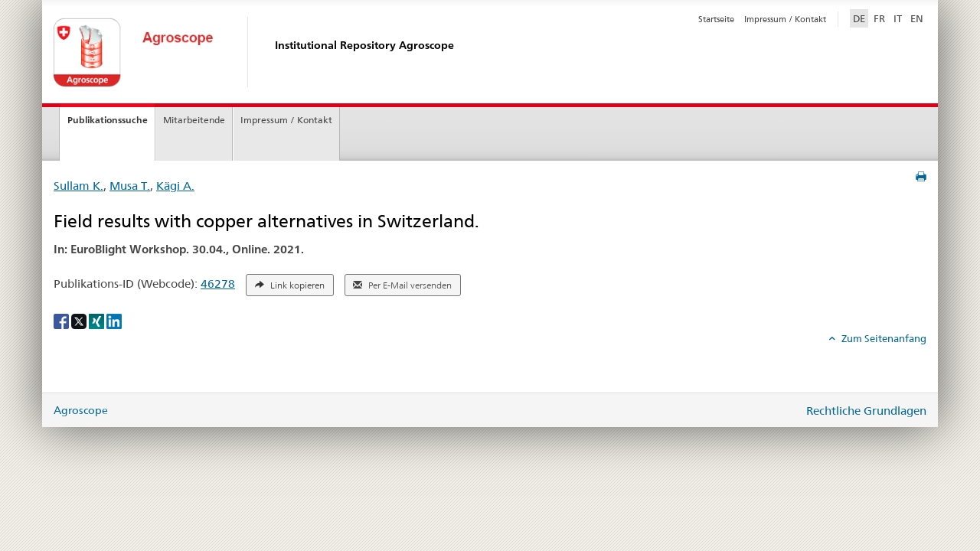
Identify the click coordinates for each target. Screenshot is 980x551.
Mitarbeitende (194, 120)
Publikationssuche (108, 120)
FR (879, 18)
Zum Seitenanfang (883, 338)
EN (917, 18)
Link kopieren (290, 285)
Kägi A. (175, 186)
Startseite (716, 19)
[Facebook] (62, 320)
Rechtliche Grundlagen (866, 411)
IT (898, 18)
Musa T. (130, 186)
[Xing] (98, 320)
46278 (218, 284)
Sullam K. (78, 186)
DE (861, 18)
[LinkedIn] (114, 320)
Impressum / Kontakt (785, 19)
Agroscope (81, 410)
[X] (80, 320)
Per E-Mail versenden (402, 285)
